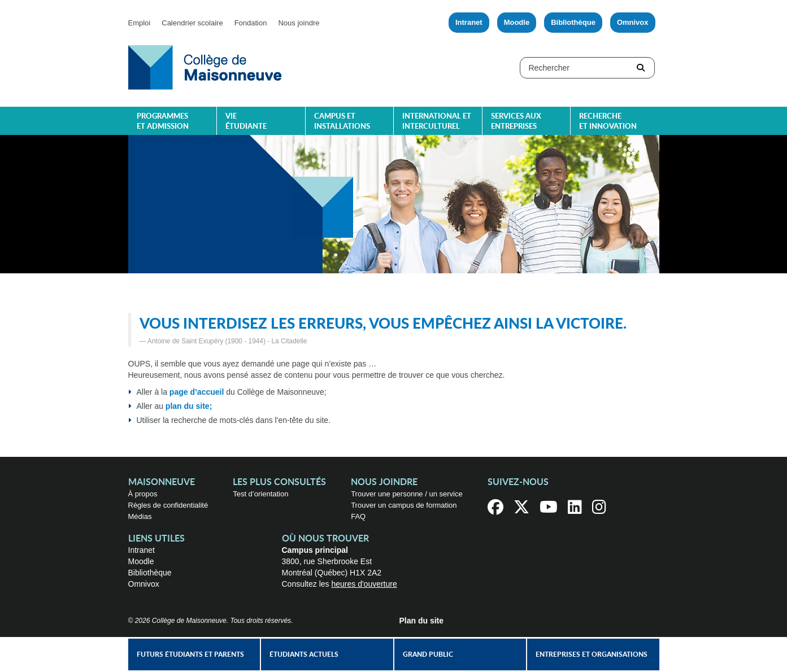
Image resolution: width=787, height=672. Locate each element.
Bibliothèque (573, 22)
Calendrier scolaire (192, 23)
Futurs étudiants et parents (190, 654)
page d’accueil (197, 392)
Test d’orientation (260, 494)
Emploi (140, 23)
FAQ (358, 516)
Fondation (251, 23)
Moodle (517, 22)
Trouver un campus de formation (404, 505)
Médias (140, 516)
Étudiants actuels (304, 654)
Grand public (428, 654)
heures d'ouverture (364, 584)
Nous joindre (299, 23)
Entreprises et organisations (592, 654)
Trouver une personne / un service (407, 494)
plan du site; (189, 406)
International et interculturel (437, 122)
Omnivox (633, 22)
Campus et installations (342, 122)
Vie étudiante (246, 122)
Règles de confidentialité (168, 505)
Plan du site (422, 621)
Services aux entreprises (516, 122)
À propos (143, 494)
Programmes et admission (163, 122)
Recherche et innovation (608, 122)
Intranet (469, 22)
